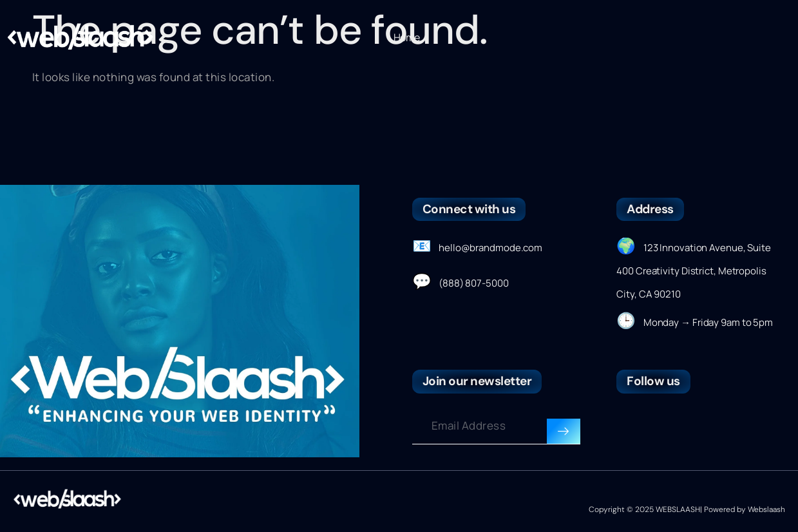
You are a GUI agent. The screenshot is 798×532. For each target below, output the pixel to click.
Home (407, 37)
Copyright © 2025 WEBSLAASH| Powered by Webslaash (687, 509)
